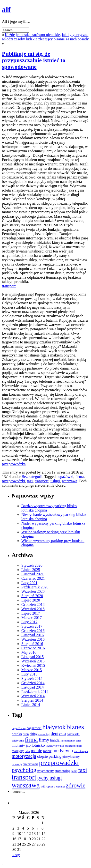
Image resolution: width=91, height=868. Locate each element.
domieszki (73, 734)
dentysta (58, 733)
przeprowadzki (13, 481)
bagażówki (65, 477)
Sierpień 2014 (32, 700)
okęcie (42, 756)
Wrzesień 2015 (33, 661)
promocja (17, 764)
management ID (74, 746)
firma (80, 477)
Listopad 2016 (33, 635)
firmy (44, 740)
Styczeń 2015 (32, 679)
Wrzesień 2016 (33, 639)
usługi (55, 481)
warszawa (70, 481)
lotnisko (38, 745)
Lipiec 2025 (31, 570)
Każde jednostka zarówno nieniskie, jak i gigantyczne (47, 35)
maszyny (18, 751)
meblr (47, 751)
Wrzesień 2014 (33, 696)
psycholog (24, 770)
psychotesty (46, 771)
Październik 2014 (35, 692)
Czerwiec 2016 (33, 648)
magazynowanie (55, 746)
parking (55, 756)
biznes (75, 727)
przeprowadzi (30, 764)
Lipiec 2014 (31, 705)
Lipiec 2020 (31, 600)
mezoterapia (81, 751)
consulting (44, 734)
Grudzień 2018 (33, 605)
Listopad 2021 (33, 574)
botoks (17, 734)
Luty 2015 (29, 674)
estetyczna (18, 741)
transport (9, 286)
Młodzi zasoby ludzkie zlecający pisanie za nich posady (45, 39)
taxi (30, 481)
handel (55, 740)
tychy (43, 778)
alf (6, 9)
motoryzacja (24, 756)
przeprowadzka (14, 464)
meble (37, 751)
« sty (16, 855)
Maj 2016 (29, 652)
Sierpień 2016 (32, 644)
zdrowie (76, 785)
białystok (54, 727)
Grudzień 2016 (33, 631)
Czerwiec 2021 (33, 578)
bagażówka (19, 728)
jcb (28, 745)
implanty (18, 745)
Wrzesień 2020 (33, 591)
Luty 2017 (29, 622)
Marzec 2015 (32, 670)
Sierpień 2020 (32, 596)
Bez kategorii (32, 477)
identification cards (71, 741)
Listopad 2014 (33, 687)
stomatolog (63, 771)
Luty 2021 (29, 583)
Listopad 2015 (33, 657)
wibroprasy (48, 786)
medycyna (63, 750)
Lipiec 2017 (31, 613)
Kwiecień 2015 (33, 665)
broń (26, 734)
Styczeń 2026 (32, 565)
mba (27, 751)
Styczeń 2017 (32, 626)
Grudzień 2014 (33, 683)
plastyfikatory (71, 757)
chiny (33, 734)
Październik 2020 (35, 587)
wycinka (60, 787)
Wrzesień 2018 (33, 609)
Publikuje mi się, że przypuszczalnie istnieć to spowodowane (34, 60)
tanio (74, 771)
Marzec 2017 (32, 618)
